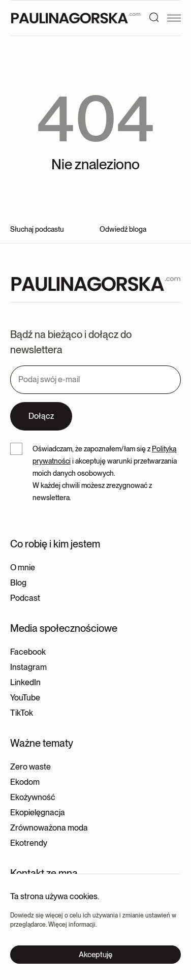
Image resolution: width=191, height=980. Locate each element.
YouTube (25, 698)
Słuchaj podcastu (37, 229)
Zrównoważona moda (49, 828)
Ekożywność (33, 797)
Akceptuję (95, 955)
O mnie (23, 568)
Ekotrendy (29, 843)
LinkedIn (25, 682)
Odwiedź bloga (123, 229)
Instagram (28, 667)
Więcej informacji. (72, 925)
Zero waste (30, 767)
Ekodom (25, 782)
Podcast (25, 598)
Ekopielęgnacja (38, 813)
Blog (18, 583)
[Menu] (177, 18)
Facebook (28, 652)
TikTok (22, 713)
